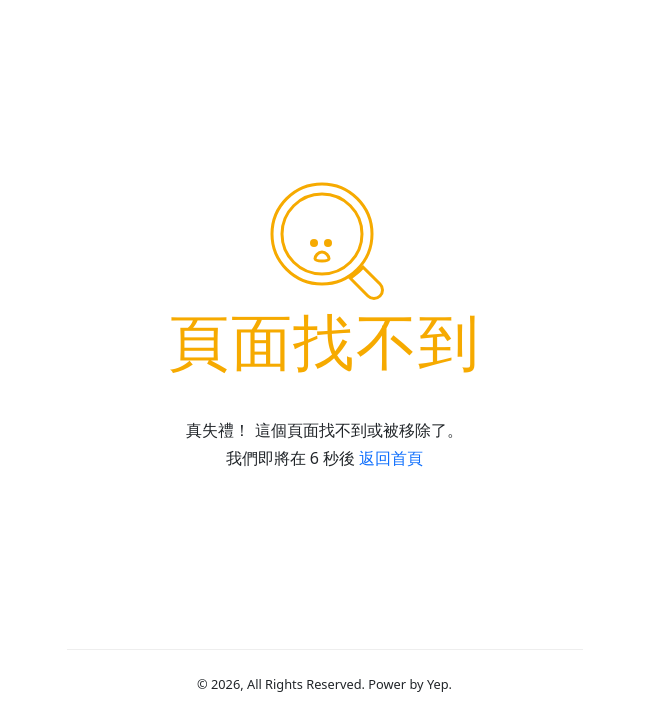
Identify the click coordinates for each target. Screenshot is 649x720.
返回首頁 (391, 458)
